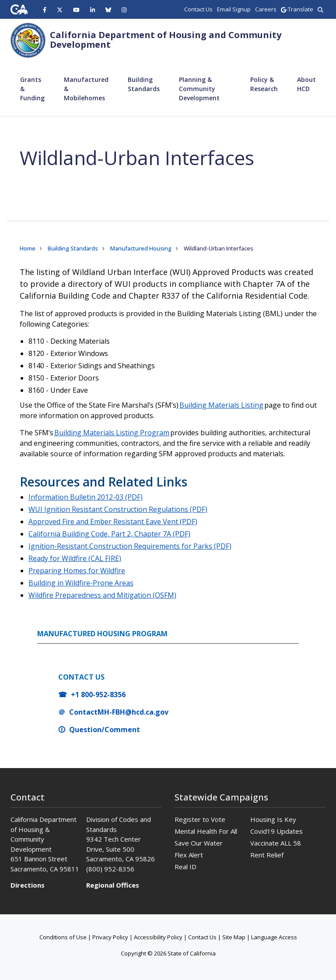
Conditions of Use (63, 937)
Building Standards (144, 84)
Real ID (185, 867)
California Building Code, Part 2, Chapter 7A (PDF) (109, 534)
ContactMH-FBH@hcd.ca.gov (119, 712)
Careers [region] (266, 9)
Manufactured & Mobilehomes (86, 89)
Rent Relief (267, 855)
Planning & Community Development (199, 89)
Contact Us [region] (198, 9)
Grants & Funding (32, 89)
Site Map (234, 937)
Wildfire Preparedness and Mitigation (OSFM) (102, 595)
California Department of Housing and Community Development (166, 40)
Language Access (274, 937)
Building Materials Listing (221, 405)
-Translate (297, 9)
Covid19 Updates (276, 831)
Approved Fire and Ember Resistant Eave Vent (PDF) (113, 522)
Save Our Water (199, 843)
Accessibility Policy (158, 937)
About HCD (306, 84)
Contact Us (202, 937)
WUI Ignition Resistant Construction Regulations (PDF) (118, 509)
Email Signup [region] (234, 9)
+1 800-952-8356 (98, 694)
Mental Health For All (206, 831)
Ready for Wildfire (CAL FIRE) (75, 558)
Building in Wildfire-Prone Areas (81, 583)
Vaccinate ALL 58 (276, 843)
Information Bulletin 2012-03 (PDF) (86, 497)
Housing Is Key (273, 819)
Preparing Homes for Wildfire (77, 571)
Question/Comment (105, 730)
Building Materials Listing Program (112, 433)
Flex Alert (189, 855)
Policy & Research (264, 84)
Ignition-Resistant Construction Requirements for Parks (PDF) (130, 546)
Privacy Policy (110, 937)
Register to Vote (200, 819)
